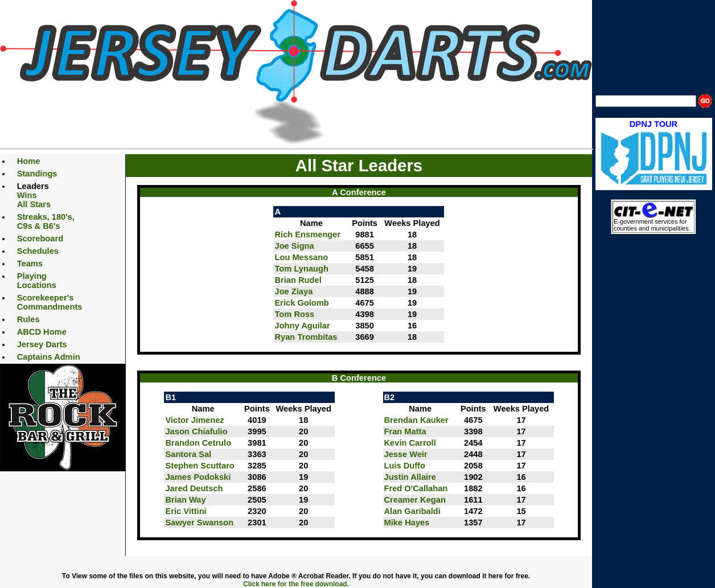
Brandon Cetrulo (198, 443)
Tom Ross (294, 314)
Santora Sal (188, 454)
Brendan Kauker (416, 420)
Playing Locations (37, 281)
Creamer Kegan (415, 500)
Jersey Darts (42, 344)
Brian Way (185, 500)
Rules (28, 319)
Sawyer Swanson (199, 523)
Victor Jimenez (194, 420)
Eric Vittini (186, 511)
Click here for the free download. (296, 584)
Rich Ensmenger (307, 235)
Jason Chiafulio (196, 431)
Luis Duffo (405, 466)
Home (29, 161)
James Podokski (198, 477)
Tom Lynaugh (301, 269)
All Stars (34, 204)
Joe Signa (294, 246)
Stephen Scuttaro (200, 466)
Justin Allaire (410, 477)
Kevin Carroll (410, 443)
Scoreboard (40, 239)
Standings (37, 174)
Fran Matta (405, 431)
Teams (30, 264)
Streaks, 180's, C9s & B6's (46, 221)
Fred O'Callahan (416, 488)
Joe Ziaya (293, 291)
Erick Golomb (301, 303)
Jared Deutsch (194, 488)
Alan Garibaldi (412, 511)
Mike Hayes (407, 523)
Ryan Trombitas (306, 337)
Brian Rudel (298, 280)
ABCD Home (42, 332)
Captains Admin (49, 357)
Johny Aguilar (302, 326)
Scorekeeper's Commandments (50, 302)
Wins (27, 195)
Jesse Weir (406, 454)
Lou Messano (301, 257)
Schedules (38, 251)
